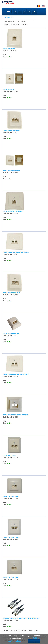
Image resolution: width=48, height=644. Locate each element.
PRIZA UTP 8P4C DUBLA (11, 496)
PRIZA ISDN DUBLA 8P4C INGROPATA (16, 374)
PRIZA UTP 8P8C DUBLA (11, 537)
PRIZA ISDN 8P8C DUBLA (12, 171)
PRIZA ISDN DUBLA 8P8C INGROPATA (16, 415)
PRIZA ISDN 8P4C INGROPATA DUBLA (16, 252)
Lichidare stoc (9, 17)
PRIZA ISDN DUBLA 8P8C (12, 334)
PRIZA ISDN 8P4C (9, 49)
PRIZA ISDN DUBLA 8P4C (12, 293)
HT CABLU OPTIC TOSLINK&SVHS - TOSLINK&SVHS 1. (22, 618)
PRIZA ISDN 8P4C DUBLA (12, 130)
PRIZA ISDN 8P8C (9, 90)
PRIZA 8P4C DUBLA (10, 456)
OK (34, 641)
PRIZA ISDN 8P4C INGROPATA (13, 212)
